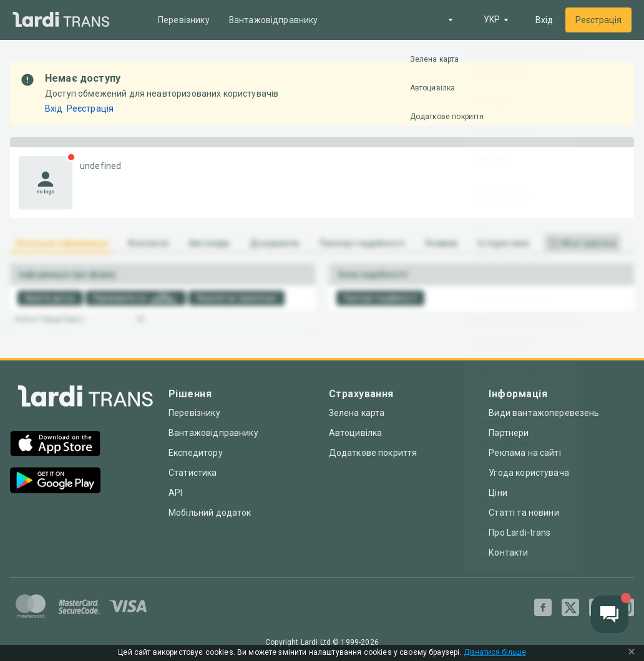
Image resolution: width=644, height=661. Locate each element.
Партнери (509, 433)
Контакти (508, 552)
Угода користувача (529, 473)
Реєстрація (598, 20)
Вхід (544, 20)
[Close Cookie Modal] (632, 653)
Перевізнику (184, 20)
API (175, 493)
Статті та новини (524, 513)
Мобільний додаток (210, 513)
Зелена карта (357, 413)
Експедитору (196, 453)
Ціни (498, 493)
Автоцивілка (356, 433)
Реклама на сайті (524, 453)
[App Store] (55, 445)
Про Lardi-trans (520, 533)
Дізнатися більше (495, 653)
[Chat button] (610, 614)
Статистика (193, 473)
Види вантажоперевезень (544, 413)
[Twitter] (570, 607)
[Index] (85, 399)
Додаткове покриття (373, 453)
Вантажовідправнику (275, 20)
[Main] (61, 20)
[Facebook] (543, 607)
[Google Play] (55, 482)
